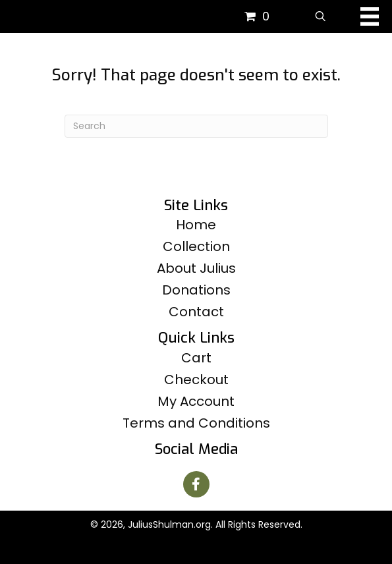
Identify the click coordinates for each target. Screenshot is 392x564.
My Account (196, 401)
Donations (196, 290)
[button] (196, 484)
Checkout (196, 380)
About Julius (196, 268)
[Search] (196, 126)
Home (196, 225)
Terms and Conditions (196, 423)
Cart (196, 358)
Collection (196, 246)
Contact (196, 312)
